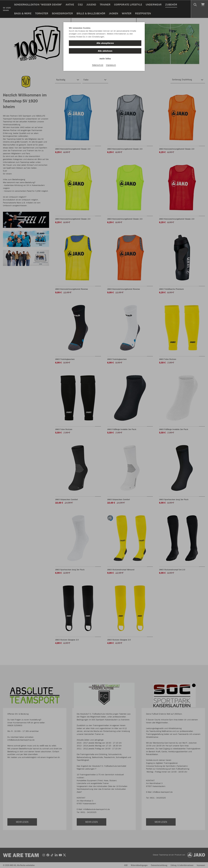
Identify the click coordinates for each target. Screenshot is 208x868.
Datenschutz (98, 65)
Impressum (111, 65)
